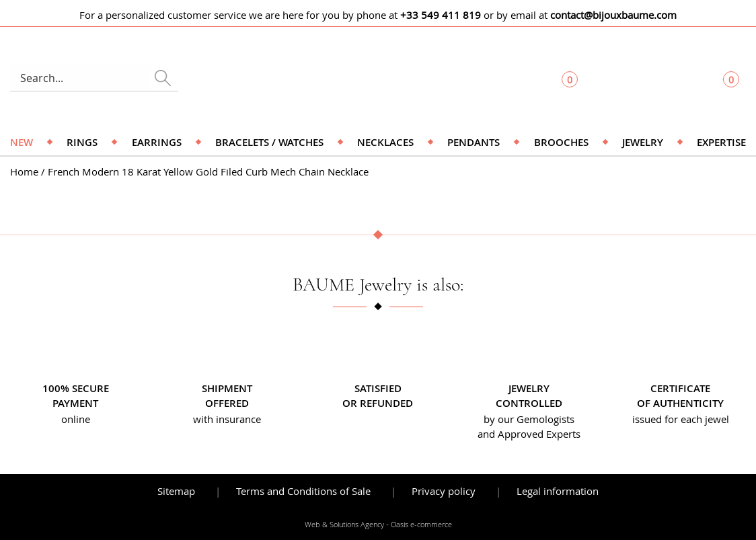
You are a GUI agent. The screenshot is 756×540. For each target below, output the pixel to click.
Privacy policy (444, 491)
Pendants (474, 142)
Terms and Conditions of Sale (303, 491)
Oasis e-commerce (421, 525)
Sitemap (176, 491)
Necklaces (385, 142)
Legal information (558, 491)
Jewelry (643, 142)
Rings (82, 142)
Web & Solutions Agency (344, 525)
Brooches (561, 142)
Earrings (157, 142)
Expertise (721, 142)
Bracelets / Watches (269, 142)
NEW (22, 142)
